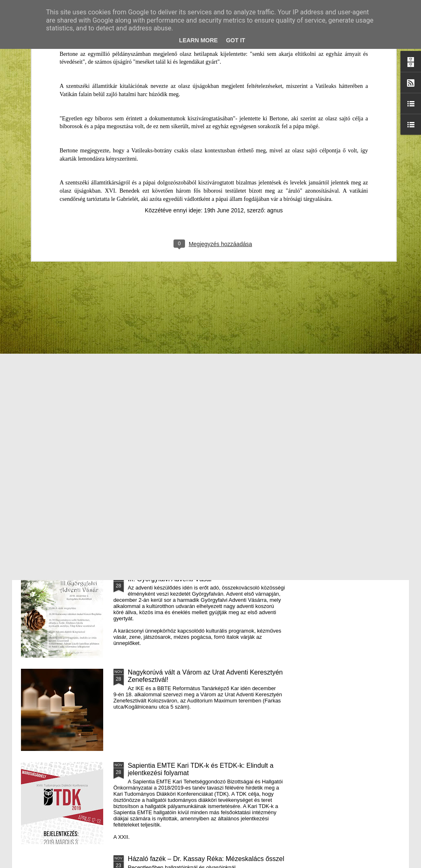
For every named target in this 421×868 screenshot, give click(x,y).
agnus (275, 69)
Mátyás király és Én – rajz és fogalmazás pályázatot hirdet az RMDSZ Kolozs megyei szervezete (67, 338)
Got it (236, 40)
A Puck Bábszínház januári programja (355, 327)
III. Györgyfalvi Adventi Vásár (170, 579)
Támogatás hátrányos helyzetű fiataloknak (190, 393)
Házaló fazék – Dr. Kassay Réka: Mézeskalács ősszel (206, 859)
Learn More (199, 40)
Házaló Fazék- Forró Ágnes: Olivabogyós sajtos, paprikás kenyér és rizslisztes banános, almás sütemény (167, 338)
